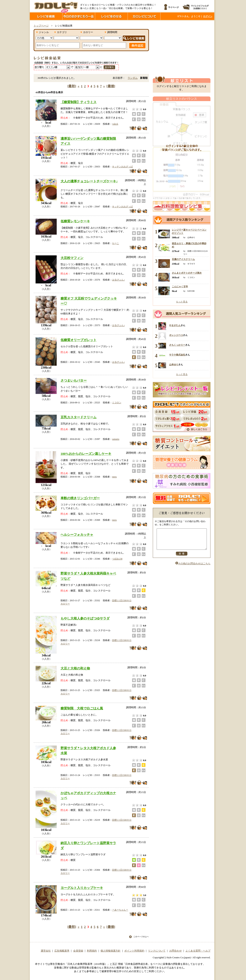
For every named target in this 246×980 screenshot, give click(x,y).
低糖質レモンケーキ (75, 221)
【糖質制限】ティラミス (79, 102)
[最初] (72, 86)
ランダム (133, 78)
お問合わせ (176, 951)
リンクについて (157, 951)
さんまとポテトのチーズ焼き (187, 273)
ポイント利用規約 (134, 951)
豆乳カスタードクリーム (79, 417)
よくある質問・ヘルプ (198, 951)
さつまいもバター (74, 380)
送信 (182, 558)
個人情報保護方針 (111, 951)
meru (114, 477)
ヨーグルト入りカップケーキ (82, 888)
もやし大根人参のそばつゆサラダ (85, 618)
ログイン (208, 16)
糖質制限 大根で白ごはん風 (82, 708)
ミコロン (117, 403)
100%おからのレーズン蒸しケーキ (86, 454)
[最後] (111, 86)
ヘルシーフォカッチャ (77, 535)
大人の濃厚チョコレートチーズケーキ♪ (89, 181)
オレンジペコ (176, 335)
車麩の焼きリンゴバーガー (80, 498)
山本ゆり (174, 365)
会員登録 (78, 951)
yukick (115, 124)
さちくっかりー (177, 345)
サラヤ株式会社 (177, 355)
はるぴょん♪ (118, 280)
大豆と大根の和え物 (75, 668)
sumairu (116, 439)
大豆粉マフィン (72, 258)
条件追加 (137, 46)
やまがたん (175, 325)
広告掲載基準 (62, 951)
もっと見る (182, 302)
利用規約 (92, 951)
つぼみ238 (117, 559)
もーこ (116, 243)
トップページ (41, 26)
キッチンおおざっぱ (122, 167)
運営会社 (46, 951)
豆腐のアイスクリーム (183, 259)
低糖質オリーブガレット (79, 340)
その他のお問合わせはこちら (193, 568)
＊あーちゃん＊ (120, 910)
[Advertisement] (182, 49)
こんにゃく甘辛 (180, 287)
